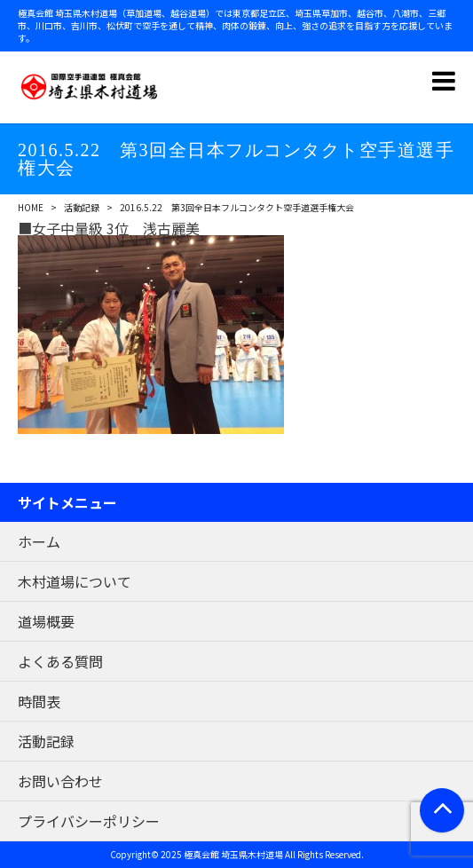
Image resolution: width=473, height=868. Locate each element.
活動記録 (82, 207)
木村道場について (75, 581)
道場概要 (46, 621)
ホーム (39, 541)
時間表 (39, 701)
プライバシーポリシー (89, 821)
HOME (31, 207)
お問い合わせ (60, 781)
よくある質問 (60, 661)
